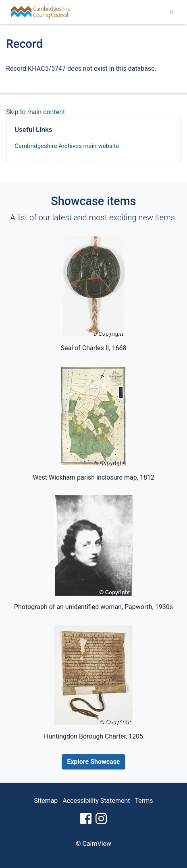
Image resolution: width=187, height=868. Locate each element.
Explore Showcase (93, 762)
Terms (144, 801)
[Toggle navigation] (172, 12)
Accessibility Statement (96, 801)
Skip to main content (35, 112)
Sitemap (46, 801)
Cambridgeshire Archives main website (67, 146)
